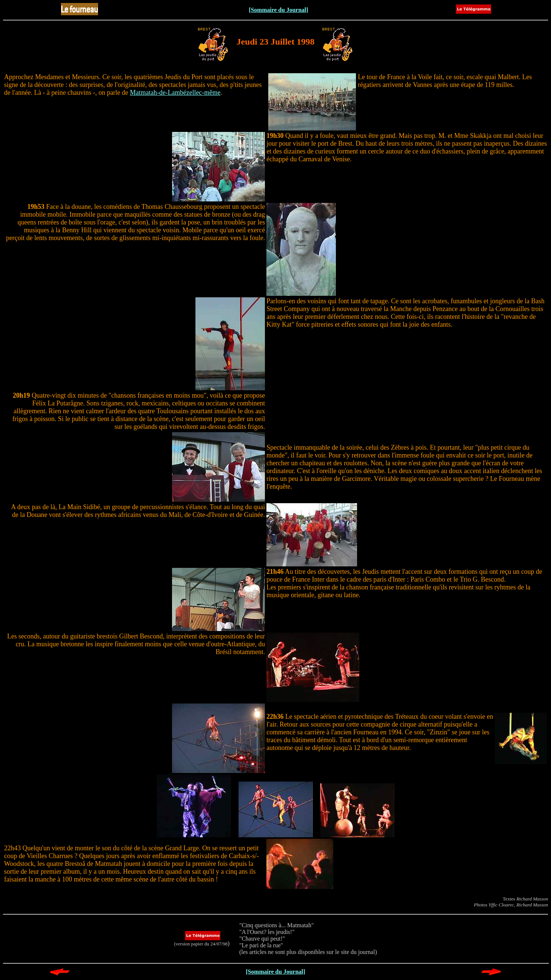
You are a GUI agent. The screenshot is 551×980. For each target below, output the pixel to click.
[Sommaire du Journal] (279, 10)
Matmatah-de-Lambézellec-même (175, 93)
